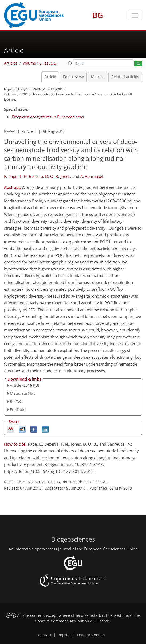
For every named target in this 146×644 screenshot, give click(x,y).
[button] (70, 63)
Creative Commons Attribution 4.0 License (72, 621)
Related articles (125, 77)
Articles (11, 63)
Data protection (91, 635)
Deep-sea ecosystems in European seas (48, 117)
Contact (45, 635)
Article (50, 77)
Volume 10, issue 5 (39, 63)
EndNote (18, 409)
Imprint (64, 635)
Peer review (73, 77)
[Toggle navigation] (135, 15)
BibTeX (16, 401)
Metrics (98, 77)
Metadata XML (23, 393)
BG (98, 15)
